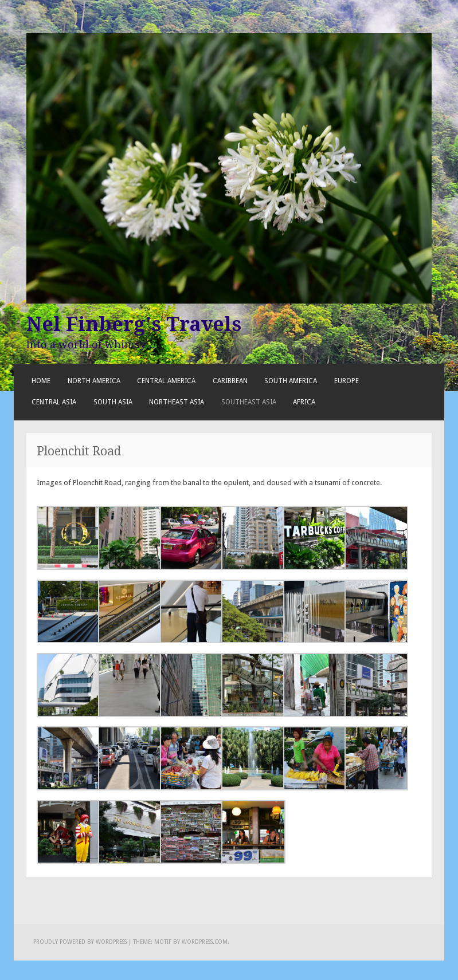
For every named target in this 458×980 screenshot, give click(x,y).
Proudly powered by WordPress (80, 942)
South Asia (113, 402)
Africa (304, 402)
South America (291, 381)
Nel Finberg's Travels (134, 324)
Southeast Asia (249, 402)
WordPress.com (205, 942)
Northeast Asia (177, 402)
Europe (347, 381)
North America (94, 381)
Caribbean (230, 381)
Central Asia (54, 402)
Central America (166, 381)
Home (41, 381)
